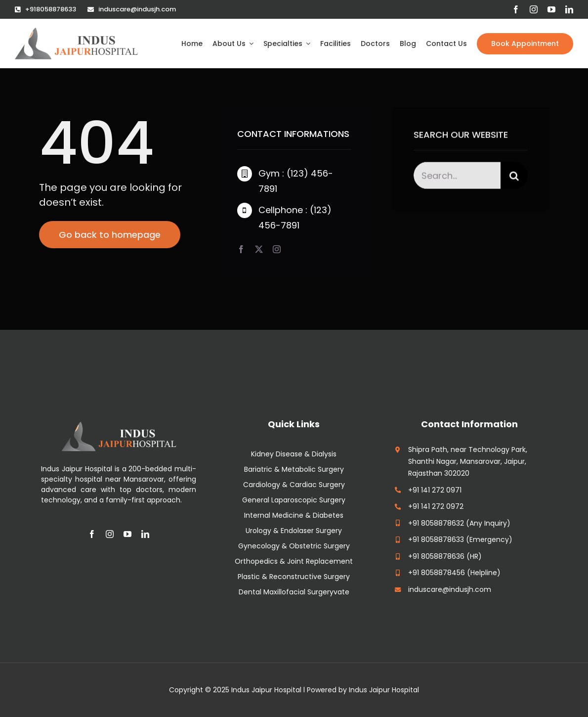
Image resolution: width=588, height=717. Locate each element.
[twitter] (259, 249)
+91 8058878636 (436, 556)
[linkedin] (569, 9)
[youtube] (551, 9)
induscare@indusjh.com (450, 589)
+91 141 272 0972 (436, 506)
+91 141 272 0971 (435, 490)
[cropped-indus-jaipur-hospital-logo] (76, 33)
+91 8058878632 (436, 523)
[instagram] (534, 9)
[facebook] (516, 9)
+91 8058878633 (436, 539)
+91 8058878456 (437, 573)
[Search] (514, 177)
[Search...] (457, 177)
